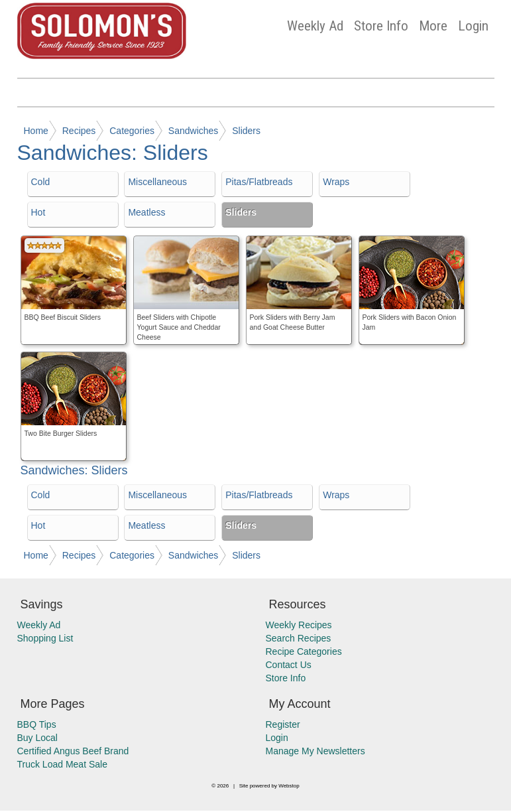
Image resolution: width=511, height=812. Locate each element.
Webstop (289, 786)
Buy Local (37, 738)
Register (283, 724)
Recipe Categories (304, 651)
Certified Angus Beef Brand (73, 751)
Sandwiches (194, 131)
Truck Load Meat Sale (62, 764)
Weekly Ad (315, 26)
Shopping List (45, 638)
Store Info (381, 26)
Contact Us (289, 665)
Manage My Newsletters (315, 751)
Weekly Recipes (299, 625)
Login (473, 26)
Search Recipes (299, 638)
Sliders (246, 131)
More (433, 26)
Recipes (79, 131)
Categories (132, 131)
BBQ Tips (37, 724)
